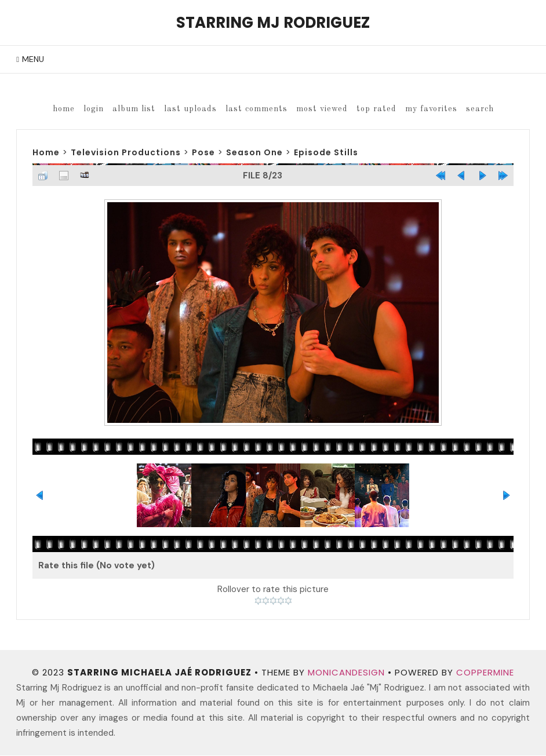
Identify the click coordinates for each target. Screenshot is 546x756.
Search (480, 109)
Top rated (376, 109)
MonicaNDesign (346, 673)
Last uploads (190, 109)
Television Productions (126, 152)
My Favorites (431, 109)
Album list (134, 109)
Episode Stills (326, 152)
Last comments (256, 109)
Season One (254, 152)
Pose (203, 152)
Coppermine (485, 673)
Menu (33, 59)
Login (94, 109)
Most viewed (322, 109)
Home (64, 109)
